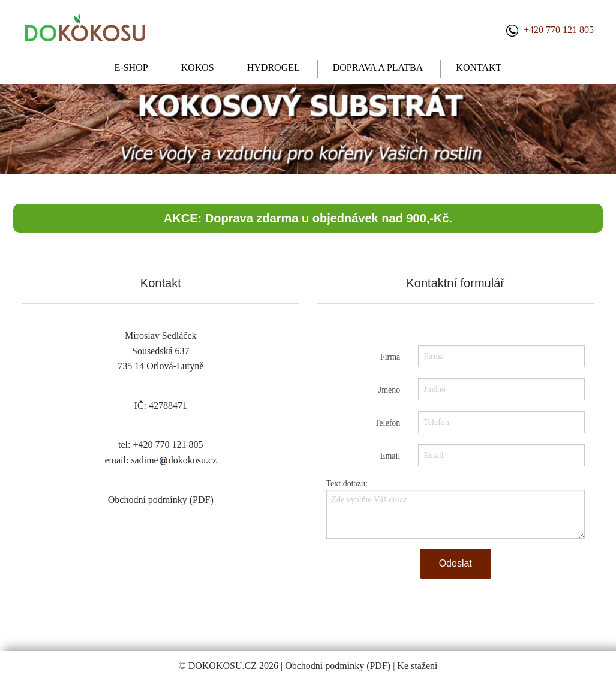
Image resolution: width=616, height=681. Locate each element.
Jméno (390, 390)
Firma (390, 357)
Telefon (388, 423)
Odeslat (456, 563)
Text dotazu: (347, 483)
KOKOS (198, 67)
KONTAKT (479, 67)
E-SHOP (131, 67)
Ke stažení (417, 666)
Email (390, 456)
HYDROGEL (274, 67)
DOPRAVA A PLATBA (378, 67)
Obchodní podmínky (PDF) (161, 500)
